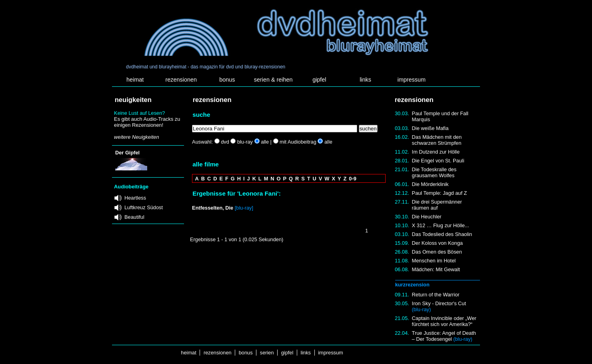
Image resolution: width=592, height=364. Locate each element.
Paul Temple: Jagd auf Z (440, 193)
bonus (227, 80)
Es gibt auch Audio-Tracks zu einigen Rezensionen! (147, 122)
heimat (135, 80)
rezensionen (181, 80)
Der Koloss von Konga (437, 243)
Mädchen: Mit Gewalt (436, 269)
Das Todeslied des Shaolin (442, 234)
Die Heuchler (427, 217)
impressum (412, 80)
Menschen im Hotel (434, 261)
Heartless (135, 198)
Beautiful (134, 217)
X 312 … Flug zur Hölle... (441, 225)
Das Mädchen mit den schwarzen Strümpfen (437, 140)
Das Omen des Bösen (437, 252)
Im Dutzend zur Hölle (436, 152)
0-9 (353, 179)
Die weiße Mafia (430, 128)
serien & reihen (273, 80)
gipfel (319, 80)
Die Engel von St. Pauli (438, 161)
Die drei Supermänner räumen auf (437, 205)
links (365, 80)
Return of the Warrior (436, 295)
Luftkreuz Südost (144, 207)
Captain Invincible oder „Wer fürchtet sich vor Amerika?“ (444, 321)
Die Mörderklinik (430, 184)
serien (267, 353)
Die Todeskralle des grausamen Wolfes (434, 172)
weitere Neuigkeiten (136, 137)
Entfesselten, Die (213, 208)
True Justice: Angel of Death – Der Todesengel (444, 336)
